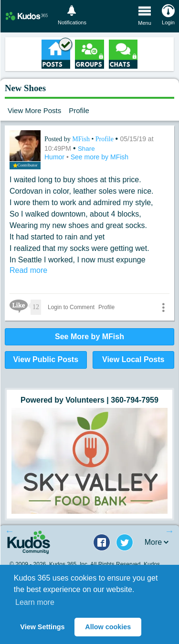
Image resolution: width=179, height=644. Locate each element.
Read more (28, 270)
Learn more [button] (35, 602)
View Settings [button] (42, 627)
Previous (10, 531)
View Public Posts (46, 359)
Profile (79, 110)
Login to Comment (71, 307)
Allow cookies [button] (108, 627)
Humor (55, 157)
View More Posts (34, 110)
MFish (82, 139)
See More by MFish (89, 337)
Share (86, 149)
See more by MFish (100, 157)
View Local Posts (133, 359)
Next (169, 531)
